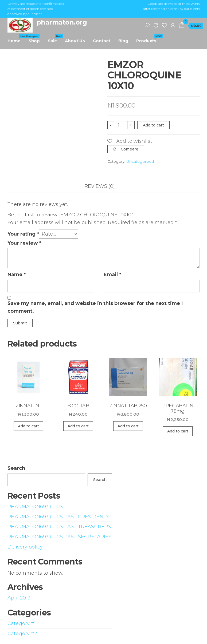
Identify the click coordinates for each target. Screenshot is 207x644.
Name (17, 275)
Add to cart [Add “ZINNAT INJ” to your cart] (28, 426)
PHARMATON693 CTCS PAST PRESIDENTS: (59, 517)
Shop (34, 41)
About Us (75, 41)
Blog (123, 41)
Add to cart (153, 125)
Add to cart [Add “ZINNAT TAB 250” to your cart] (128, 426)
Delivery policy (25, 547)
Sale (54, 39)
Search (16, 468)
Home (16, 39)
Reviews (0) (100, 186)
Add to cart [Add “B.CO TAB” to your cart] (78, 426)
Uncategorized (140, 161)
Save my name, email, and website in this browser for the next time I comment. (95, 307)
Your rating (23, 234)
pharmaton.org (62, 22)
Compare (130, 149)
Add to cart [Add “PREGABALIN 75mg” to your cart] (178, 431)
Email (112, 275)
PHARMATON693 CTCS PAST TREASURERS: (60, 527)
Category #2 (22, 634)
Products (148, 39)
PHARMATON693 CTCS (35, 507)
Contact (102, 41)
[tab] (104, 186)
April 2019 (19, 598)
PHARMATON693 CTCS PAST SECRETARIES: (60, 537)
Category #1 (22, 623)
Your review (24, 243)
